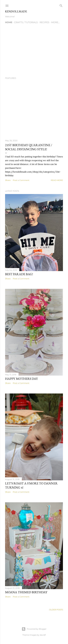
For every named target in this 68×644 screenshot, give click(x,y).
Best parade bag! (19, 274)
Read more (57, 180)
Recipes (44, 22)
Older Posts (56, 610)
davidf (43, 635)
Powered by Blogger (34, 629)
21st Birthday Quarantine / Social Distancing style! (29, 147)
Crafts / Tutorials (26, 22)
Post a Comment (21, 180)
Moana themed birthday (26, 592)
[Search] (61, 5)
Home (9, 22)
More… (55, 22)
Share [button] (8, 180)
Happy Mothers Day (21, 379)
